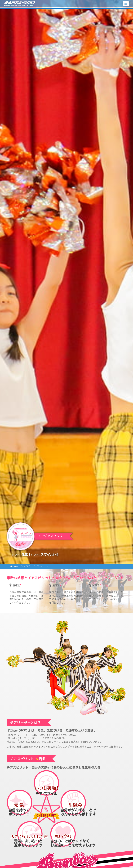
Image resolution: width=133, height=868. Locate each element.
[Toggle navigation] (126, 4)
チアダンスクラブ (41, 566)
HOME (14, 566)
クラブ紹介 (26, 566)
